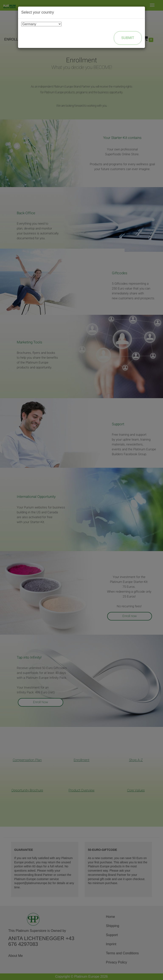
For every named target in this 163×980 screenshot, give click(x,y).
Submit (128, 38)
